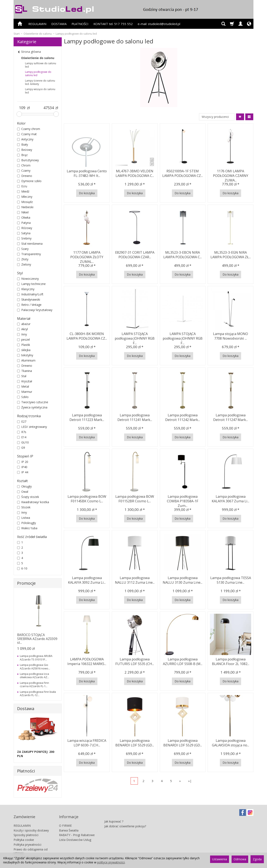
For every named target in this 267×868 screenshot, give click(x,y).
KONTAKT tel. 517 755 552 (113, 24)
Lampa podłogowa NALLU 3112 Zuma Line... (135, 579)
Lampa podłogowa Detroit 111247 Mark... (231, 416)
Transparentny (29, 254)
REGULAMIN (37, 24)
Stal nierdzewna (30, 244)
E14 (22, 437)
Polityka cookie (24, 834)
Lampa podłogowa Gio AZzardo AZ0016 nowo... (35, 666)
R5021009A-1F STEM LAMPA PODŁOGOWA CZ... (183, 172)
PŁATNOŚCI (80, 24)
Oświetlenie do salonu (38, 58)
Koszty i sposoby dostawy (31, 825)
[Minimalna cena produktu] (22, 108)
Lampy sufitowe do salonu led (41, 65)
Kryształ (25, 381)
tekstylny (25, 355)
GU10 (23, 442)
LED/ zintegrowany (32, 427)
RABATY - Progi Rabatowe (77, 829)
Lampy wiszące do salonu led (40, 91)
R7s (22, 432)
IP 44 (23, 472)
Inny (22, 334)
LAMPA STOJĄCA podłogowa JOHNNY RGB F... (135, 337)
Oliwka (24, 217)
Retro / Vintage (29, 305)
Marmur (25, 392)
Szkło (23, 397)
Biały (23, 144)
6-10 (22, 568)
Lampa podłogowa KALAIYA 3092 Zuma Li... (87, 579)
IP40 (22, 467)
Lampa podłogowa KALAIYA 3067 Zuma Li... (231, 498)
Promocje (26, 583)
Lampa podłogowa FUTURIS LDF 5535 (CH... (135, 661)
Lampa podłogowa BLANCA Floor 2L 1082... (231, 661)
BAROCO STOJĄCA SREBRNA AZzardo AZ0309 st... (37, 639)
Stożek (24, 507)
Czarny (24, 171)
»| (190, 781)
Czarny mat (27, 134)
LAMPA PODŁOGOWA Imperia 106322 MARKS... (87, 661)
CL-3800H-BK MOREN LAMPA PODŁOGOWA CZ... (87, 335)
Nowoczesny (28, 279)
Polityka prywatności (27, 839)
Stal (22, 376)
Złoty (23, 259)
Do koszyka (87, 193)
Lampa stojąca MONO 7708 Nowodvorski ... (230, 335)
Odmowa (240, 859)
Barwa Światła (69, 825)
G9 (21, 448)
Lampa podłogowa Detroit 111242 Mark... (183, 416)
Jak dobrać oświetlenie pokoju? (125, 818)
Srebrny (24, 238)
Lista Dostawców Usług (75, 834)
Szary (23, 249)
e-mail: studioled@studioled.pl (159, 24)
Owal (23, 492)
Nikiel (23, 212)
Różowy (25, 228)
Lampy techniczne (31, 284)
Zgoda (257, 859)
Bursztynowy (28, 160)
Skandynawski (29, 299)
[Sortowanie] (240, 117)
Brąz (22, 155)
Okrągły (24, 486)
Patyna (24, 223)
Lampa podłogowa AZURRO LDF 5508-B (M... (183, 661)
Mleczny (25, 197)
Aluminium (26, 360)
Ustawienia (220, 859)
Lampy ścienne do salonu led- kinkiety (40, 82)
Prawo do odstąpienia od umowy (31, 845)
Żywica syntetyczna (32, 407)
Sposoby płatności (26, 829)
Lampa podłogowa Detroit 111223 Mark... (87, 416)
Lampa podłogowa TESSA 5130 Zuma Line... (230, 579)
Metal (23, 386)
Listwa (24, 518)
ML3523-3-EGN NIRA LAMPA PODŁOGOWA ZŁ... (231, 254)
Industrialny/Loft (30, 294)
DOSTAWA (59, 24)
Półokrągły (26, 523)
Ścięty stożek (28, 497)
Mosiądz (25, 202)
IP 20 (23, 462)
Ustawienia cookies (27, 852)
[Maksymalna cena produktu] (48, 108)
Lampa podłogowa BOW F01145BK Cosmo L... (87, 498)
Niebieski (25, 207)
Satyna (24, 233)
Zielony (24, 264)
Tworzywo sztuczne (33, 402)
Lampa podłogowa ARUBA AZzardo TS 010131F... (36, 658)
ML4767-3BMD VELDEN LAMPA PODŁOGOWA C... (135, 172)
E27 (22, 421)
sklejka (24, 350)
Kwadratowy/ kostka (33, 502)
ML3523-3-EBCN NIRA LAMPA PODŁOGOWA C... (183, 254)
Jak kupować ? (114, 813)
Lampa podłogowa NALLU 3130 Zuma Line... (183, 579)
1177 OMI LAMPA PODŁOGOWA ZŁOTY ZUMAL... (87, 256)
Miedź (23, 191)
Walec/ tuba (27, 528)
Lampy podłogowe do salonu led (38, 74)
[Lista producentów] (217, 117)
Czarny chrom (29, 129)
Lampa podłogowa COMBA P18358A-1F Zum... (183, 498)
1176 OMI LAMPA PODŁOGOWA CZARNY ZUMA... (230, 174)
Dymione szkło (29, 181)
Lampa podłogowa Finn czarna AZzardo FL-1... (34, 684)
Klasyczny (26, 289)
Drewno (25, 176)
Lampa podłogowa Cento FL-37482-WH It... (87, 172)
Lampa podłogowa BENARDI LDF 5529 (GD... (135, 742)
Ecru (22, 186)
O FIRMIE (65, 820)
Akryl (22, 329)
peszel (23, 340)
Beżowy (25, 150)
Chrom (24, 165)
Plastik (24, 345)
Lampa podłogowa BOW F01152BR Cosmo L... (135, 498)
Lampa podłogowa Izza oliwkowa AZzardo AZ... (34, 675)
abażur (24, 324)
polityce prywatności (111, 862)
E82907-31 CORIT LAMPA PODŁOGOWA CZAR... (135, 254)
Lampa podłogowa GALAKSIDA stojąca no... (231, 742)
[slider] (19, 114)
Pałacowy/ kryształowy (35, 310)
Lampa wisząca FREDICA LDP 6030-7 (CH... (87, 742)
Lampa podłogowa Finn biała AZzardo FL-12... (38, 693)
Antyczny (25, 139)
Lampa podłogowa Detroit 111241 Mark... (135, 416)
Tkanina (25, 371)
